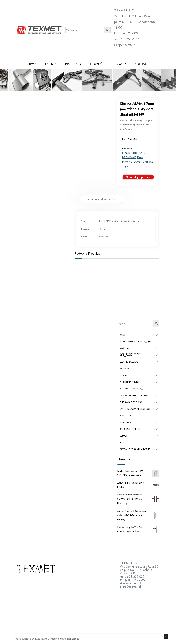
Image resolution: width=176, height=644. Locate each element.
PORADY (120, 64)
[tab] (101, 199)
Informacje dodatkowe (101, 199)
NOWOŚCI (98, 64)
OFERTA (51, 64)
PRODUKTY (73, 64)
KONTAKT (142, 64)
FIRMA (32, 64)
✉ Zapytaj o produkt (138, 177)
